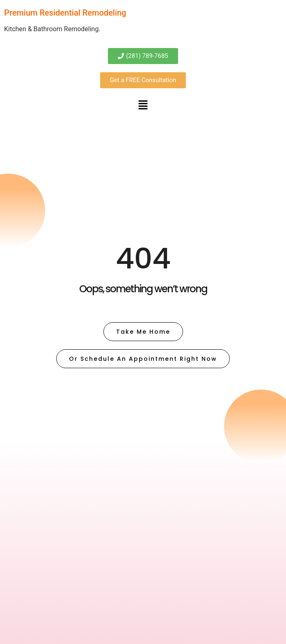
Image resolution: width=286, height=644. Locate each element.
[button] (143, 105)
